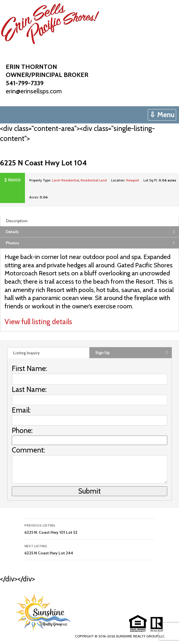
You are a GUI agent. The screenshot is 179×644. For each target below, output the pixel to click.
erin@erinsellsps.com (34, 91)
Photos (12, 243)
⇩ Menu (162, 115)
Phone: (22, 430)
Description (17, 221)
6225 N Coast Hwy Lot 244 (89, 549)
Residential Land (94, 180)
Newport (133, 180)
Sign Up (102, 353)
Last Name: (29, 389)
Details (12, 232)
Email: (21, 410)
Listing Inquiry (27, 353)
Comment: (28, 450)
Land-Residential (65, 180)
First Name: (29, 368)
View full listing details (38, 322)
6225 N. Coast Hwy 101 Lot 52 (89, 528)
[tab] (89, 221)
